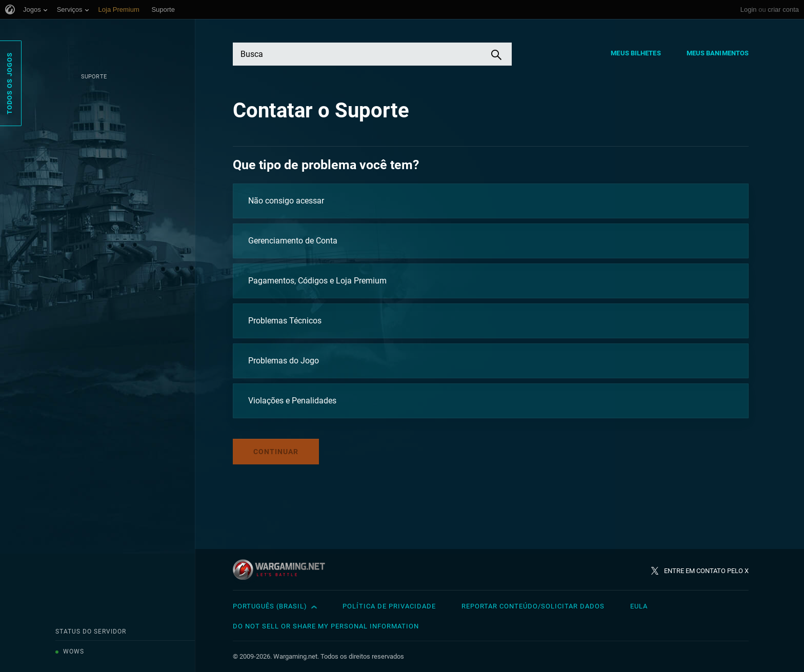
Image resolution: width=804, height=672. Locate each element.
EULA (639, 606)
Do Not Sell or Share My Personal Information (326, 626)
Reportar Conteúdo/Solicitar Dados (533, 606)
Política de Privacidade (389, 606)
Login (749, 9)
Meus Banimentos (718, 53)
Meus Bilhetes (636, 53)
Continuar (276, 452)
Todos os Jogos (9, 83)
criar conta (783, 9)
